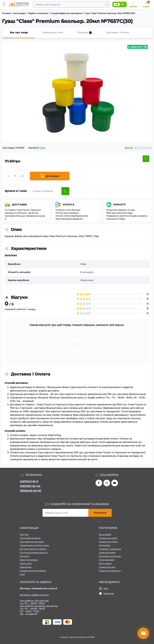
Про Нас (24, 534)
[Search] (107, 4)
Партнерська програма (32, 542)
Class (42, 148)
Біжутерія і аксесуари (110, 556)
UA (117, 4)
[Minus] (8, 176)
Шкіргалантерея (107, 553)
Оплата (69, 205)
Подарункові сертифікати (33, 571)
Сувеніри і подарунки (110, 549)
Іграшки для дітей (108, 538)
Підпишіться (100, 513)
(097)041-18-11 (29, 482)
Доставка (20, 205)
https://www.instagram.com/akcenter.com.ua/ (107, 483)
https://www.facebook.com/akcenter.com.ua (99, 483)
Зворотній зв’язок (29, 560)
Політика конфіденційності (34, 553)
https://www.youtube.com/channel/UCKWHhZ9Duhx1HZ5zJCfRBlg (115, 483)
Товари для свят (107, 567)
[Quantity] (15, 176)
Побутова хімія (106, 560)
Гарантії (119, 205)
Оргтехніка (104, 545)
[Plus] (22, 176)
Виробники (26, 567)
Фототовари (105, 563)
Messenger (109, 593)
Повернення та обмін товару (35, 545)
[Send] (65, 191)
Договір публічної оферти (33, 549)
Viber (106, 589)
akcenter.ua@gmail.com (34, 595)
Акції (22, 574)
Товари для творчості (110, 571)
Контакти (25, 556)
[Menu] (4, 4)
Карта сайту (26, 563)
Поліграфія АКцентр (30, 538)
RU (123, 4)
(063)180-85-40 (30, 486)
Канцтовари (105, 534)
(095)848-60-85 (30, 491)
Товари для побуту (108, 542)
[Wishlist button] (146, 159)
